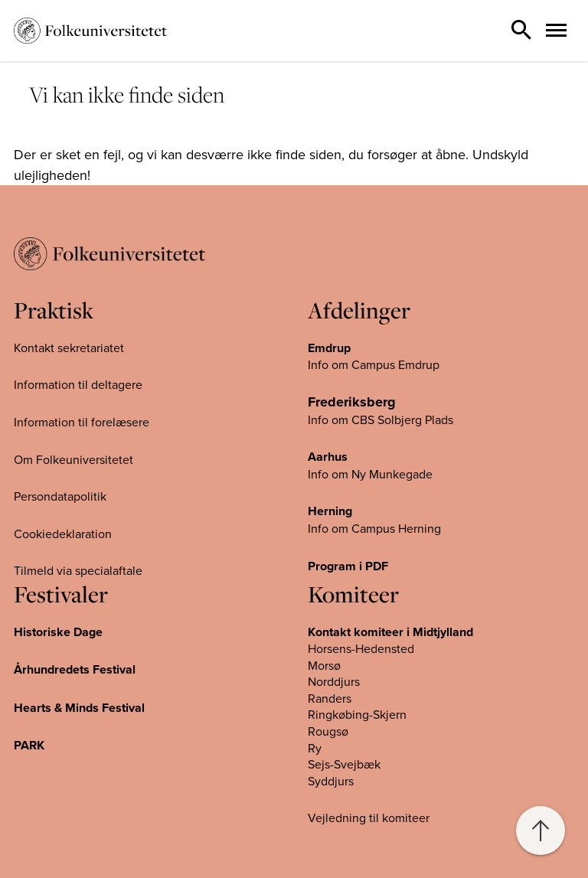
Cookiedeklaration (63, 534)
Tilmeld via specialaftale (78, 570)
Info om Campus (353, 528)
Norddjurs (334, 681)
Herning (330, 511)
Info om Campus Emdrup (374, 364)
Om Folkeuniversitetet (73, 459)
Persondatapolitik (60, 496)
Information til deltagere (78, 384)
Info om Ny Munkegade (370, 474)
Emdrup (329, 348)
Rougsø (328, 731)
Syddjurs (331, 781)
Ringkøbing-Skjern (357, 714)
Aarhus (328, 457)
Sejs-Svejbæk (344, 764)
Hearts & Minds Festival (79, 708)
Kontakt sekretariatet (69, 348)
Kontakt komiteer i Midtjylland (390, 632)
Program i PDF (348, 566)
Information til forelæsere (82, 422)
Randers (330, 698)
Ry (315, 748)
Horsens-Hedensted (361, 648)
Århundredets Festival (75, 669)
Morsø (324, 665)
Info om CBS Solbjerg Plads (381, 419)
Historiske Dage (58, 632)
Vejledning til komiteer (369, 818)
